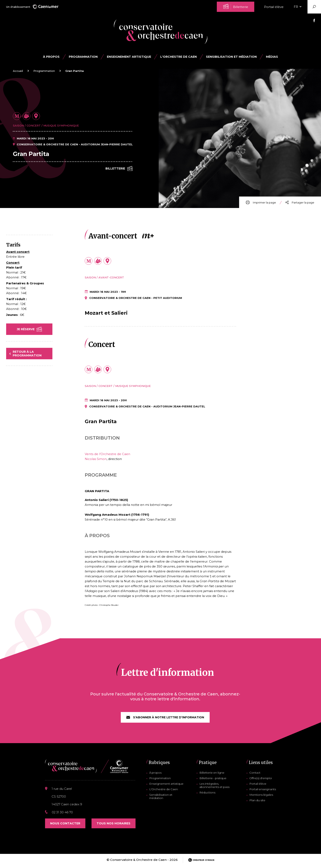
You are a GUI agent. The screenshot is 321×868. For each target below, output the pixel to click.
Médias (272, 57)
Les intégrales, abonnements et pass (215, 787)
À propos (51, 57)
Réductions (208, 795)
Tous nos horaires (114, 825)
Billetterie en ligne (213, 775)
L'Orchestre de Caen (179, 57)
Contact (256, 775)
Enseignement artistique (166, 786)
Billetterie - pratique (214, 780)
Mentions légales (262, 797)
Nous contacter (65, 825)
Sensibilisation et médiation (231, 57)
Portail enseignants (263, 791)
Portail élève (274, 7)
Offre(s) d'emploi (262, 780)
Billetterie (119, 169)
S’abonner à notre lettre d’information (165, 719)
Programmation (44, 71)
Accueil (18, 71)
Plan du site (258, 802)
